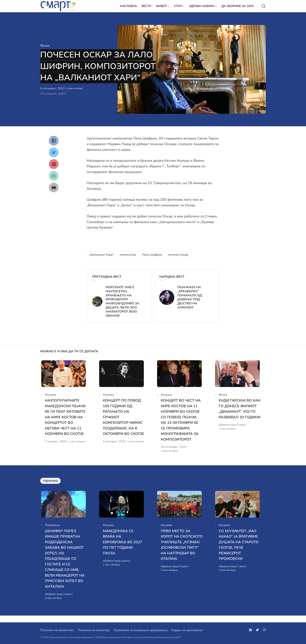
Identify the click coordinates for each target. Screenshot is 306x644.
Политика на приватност (57, 630)
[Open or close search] (263, 6)
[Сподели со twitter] (54, 152)
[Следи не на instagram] (264, 630)
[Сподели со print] (54, 187)
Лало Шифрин (152, 255)
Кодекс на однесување (187, 630)
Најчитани (50, 484)
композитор (128, 255)
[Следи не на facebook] (251, 630)
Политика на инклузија (94, 630)
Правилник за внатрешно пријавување (141, 630)
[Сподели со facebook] (54, 141)
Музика (50, 398)
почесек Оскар (178, 255)
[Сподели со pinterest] (54, 164)
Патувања (52, 532)
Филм (45, 46)
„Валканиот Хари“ (102, 255)
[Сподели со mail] (54, 176)
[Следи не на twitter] (257, 630)
